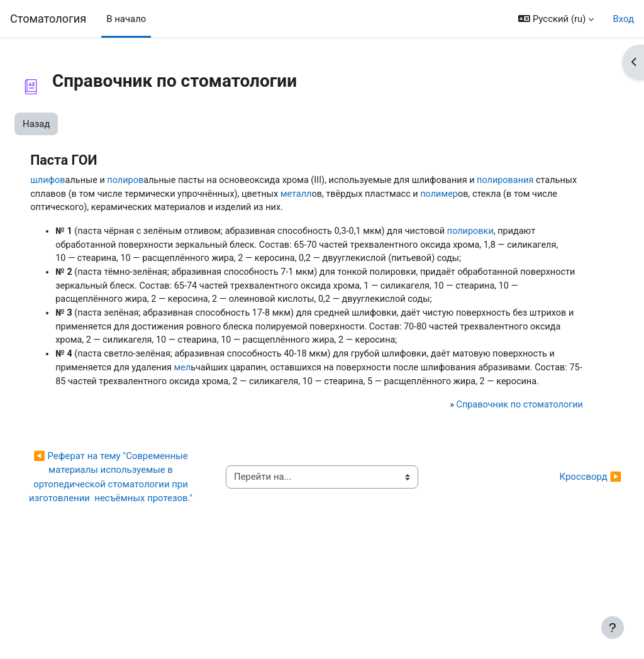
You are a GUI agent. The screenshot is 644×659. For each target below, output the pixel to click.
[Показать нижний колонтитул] (613, 628)
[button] (556, 19)
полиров (157, 180)
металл (524, 194)
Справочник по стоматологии (492, 482)
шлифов (77, 180)
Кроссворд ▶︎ (560, 562)
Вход (623, 19)
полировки (512, 247)
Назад (66, 124)
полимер (175, 209)
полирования (174, 194)
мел (282, 429)
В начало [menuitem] (126, 19)
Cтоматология (48, 19)
